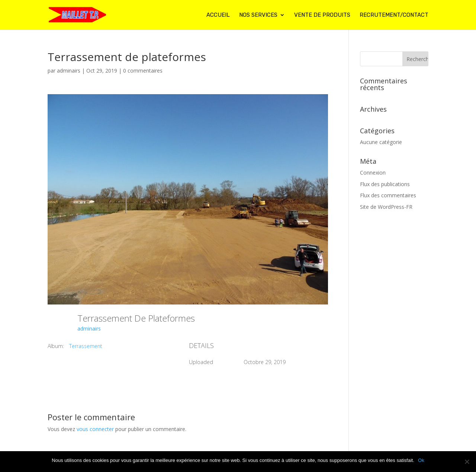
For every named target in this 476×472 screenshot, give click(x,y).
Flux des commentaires (388, 195)
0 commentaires (143, 71)
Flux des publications (385, 184)
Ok (421, 460)
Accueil (218, 15)
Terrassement (86, 346)
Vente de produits (322, 15)
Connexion (373, 173)
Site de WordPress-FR (386, 207)
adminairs (69, 71)
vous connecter (95, 429)
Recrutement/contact (394, 15)
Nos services (258, 15)
